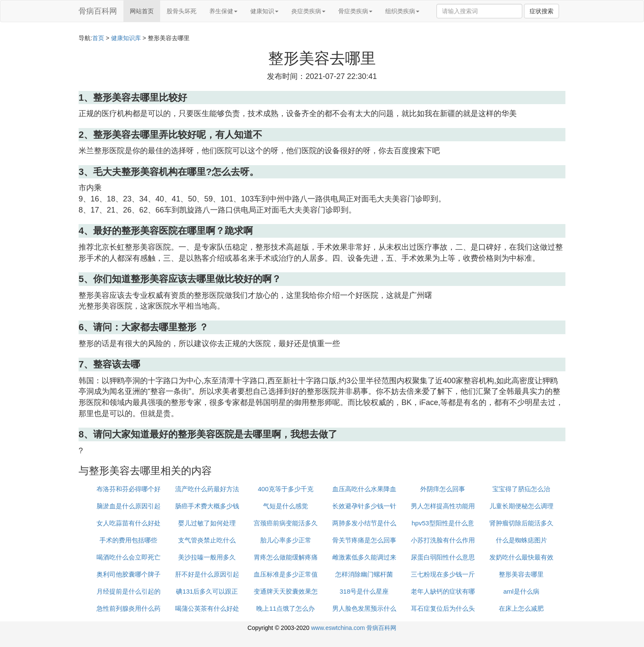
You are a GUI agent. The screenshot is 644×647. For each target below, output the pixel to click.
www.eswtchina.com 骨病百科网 (354, 628)
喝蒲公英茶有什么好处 (207, 608)
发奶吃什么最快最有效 (521, 557)
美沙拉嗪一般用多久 (207, 557)
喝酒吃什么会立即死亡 (129, 557)
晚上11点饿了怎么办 (285, 608)
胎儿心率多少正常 (286, 540)
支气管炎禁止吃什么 (207, 540)
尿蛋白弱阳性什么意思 (443, 557)
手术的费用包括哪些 (128, 540)
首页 (98, 38)
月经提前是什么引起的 (129, 591)
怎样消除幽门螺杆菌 (364, 574)
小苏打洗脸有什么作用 (443, 540)
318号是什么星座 (364, 591)
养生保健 (223, 11)
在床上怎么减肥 (521, 608)
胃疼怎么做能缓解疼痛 (286, 557)
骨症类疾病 (355, 11)
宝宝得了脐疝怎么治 (521, 489)
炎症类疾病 (308, 11)
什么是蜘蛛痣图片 (521, 540)
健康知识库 (126, 38)
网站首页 (142, 11)
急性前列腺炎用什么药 (129, 608)
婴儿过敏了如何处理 (207, 523)
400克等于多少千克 (286, 489)
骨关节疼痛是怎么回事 (364, 540)
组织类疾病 (402, 11)
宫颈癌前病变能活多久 (286, 523)
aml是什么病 (521, 591)
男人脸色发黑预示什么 (364, 608)
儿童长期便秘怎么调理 (521, 506)
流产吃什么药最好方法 (207, 489)
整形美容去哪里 (521, 574)
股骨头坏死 (181, 11)
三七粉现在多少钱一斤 (443, 574)
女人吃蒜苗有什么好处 (129, 523)
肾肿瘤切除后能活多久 (521, 523)
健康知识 (264, 11)
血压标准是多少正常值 (286, 574)
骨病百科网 (98, 11)
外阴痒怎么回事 (443, 489)
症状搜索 (542, 11)
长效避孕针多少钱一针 (364, 506)
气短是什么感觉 (285, 506)
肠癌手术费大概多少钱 (207, 506)
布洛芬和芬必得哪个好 (129, 489)
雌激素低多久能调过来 (364, 557)
